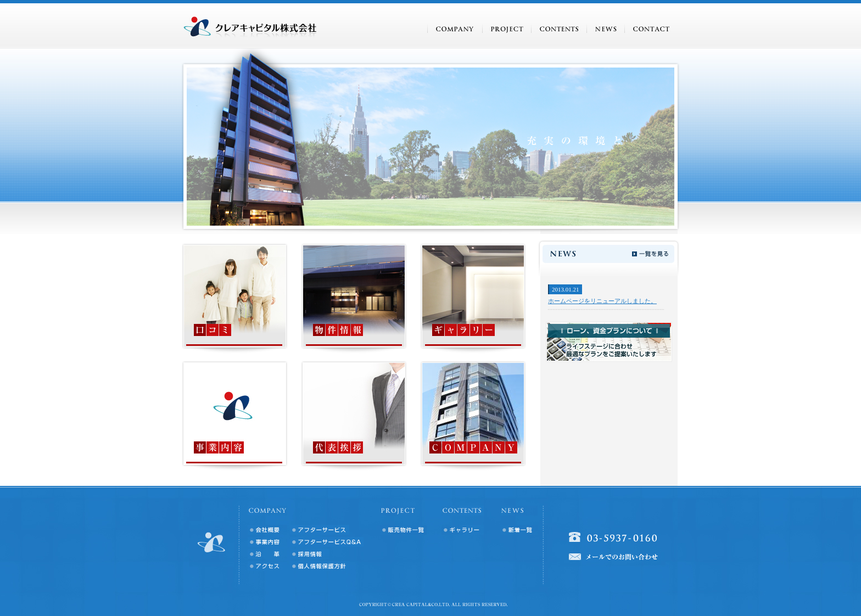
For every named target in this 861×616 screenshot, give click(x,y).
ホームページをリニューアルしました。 (602, 301)
